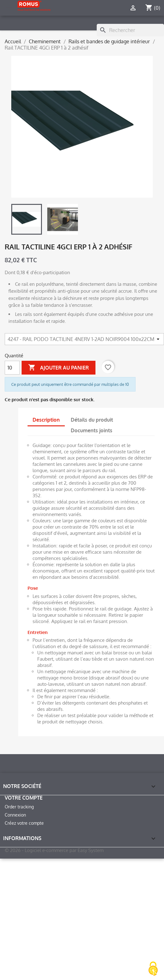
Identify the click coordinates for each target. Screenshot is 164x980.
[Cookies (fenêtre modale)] (153, 969)
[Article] (84, 339)
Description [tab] (46, 420)
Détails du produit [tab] (92, 420)
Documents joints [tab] (92, 430)
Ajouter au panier (59, 368)
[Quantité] (12, 368)
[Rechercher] (130, 30)
